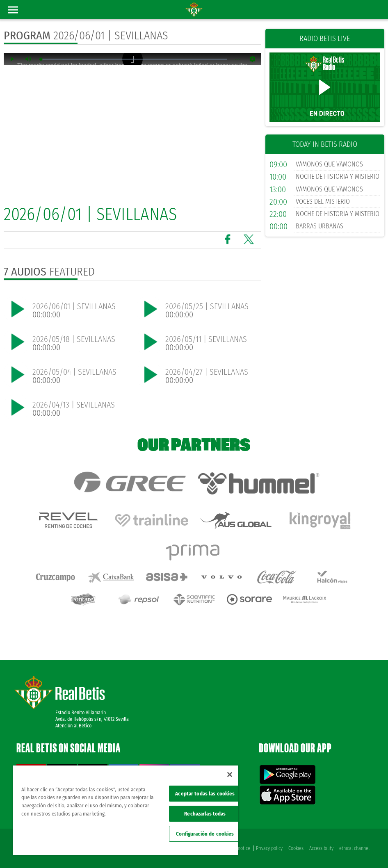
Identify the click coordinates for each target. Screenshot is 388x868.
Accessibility (321, 848)
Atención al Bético (73, 726)
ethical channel (354, 848)
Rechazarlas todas (205, 814)
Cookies (296, 848)
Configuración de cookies (205, 834)
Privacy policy (269, 848)
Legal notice (238, 848)
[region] (126, 810)
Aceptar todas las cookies (205, 794)
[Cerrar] (230, 775)
